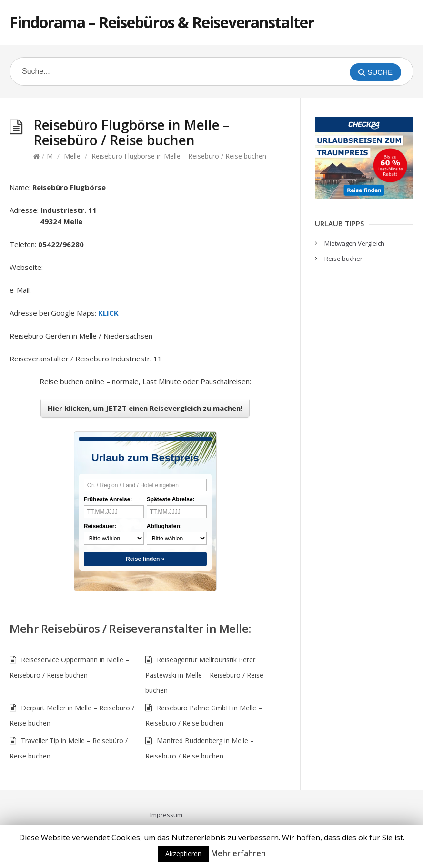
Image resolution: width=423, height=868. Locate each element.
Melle (72, 156)
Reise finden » (145, 559)
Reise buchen (344, 259)
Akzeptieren (183, 853)
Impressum (166, 815)
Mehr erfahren (238, 853)
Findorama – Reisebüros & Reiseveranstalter (162, 22)
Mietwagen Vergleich (354, 243)
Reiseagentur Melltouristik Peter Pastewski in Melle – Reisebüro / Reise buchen (204, 675)
